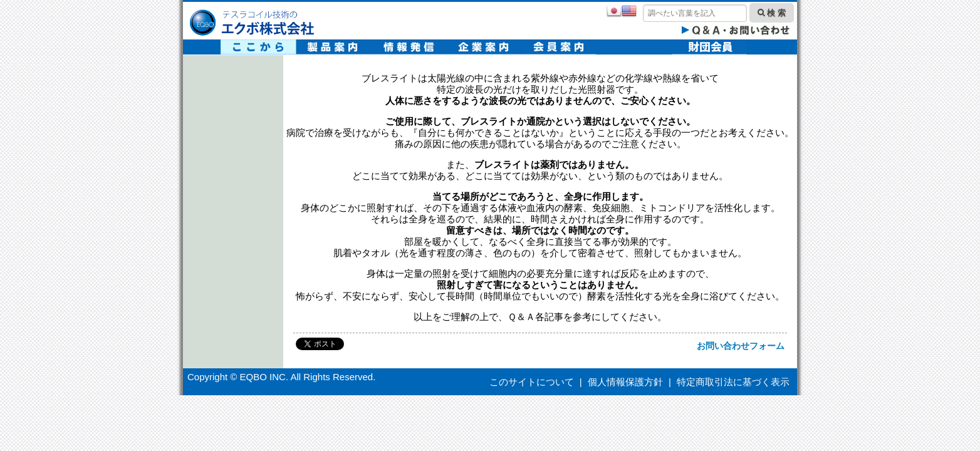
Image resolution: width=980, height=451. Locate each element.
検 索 (772, 13)
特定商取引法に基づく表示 (733, 382)
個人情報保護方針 (625, 382)
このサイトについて (532, 382)
